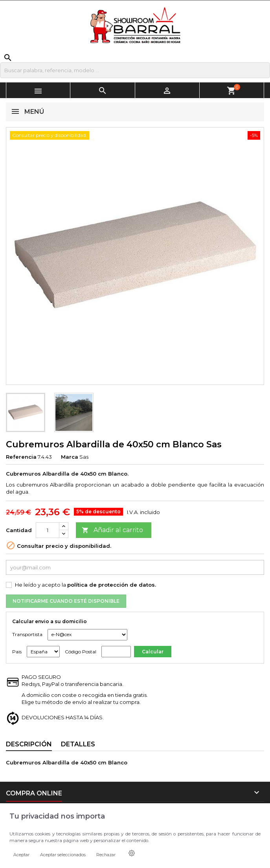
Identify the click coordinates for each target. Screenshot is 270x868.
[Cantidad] (48, 530)
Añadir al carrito (112, 530)
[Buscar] (135, 70)
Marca (70, 457)
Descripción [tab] (29, 744)
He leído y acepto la (85, 585)
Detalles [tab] (78, 744)
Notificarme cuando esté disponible (66, 601)
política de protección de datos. (112, 585)
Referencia (21, 457)
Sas (84, 457)
